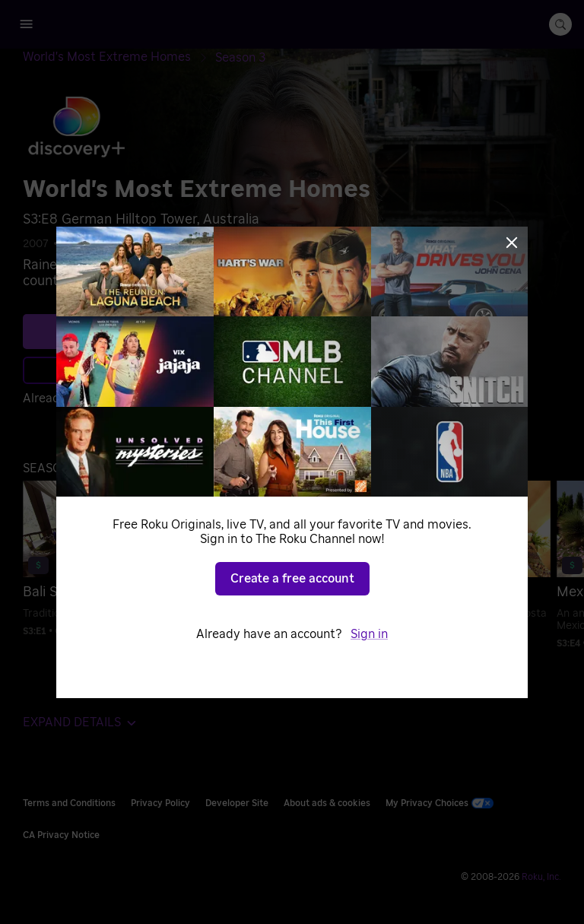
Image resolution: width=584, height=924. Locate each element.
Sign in (369, 634)
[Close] (512, 243)
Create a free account (292, 579)
